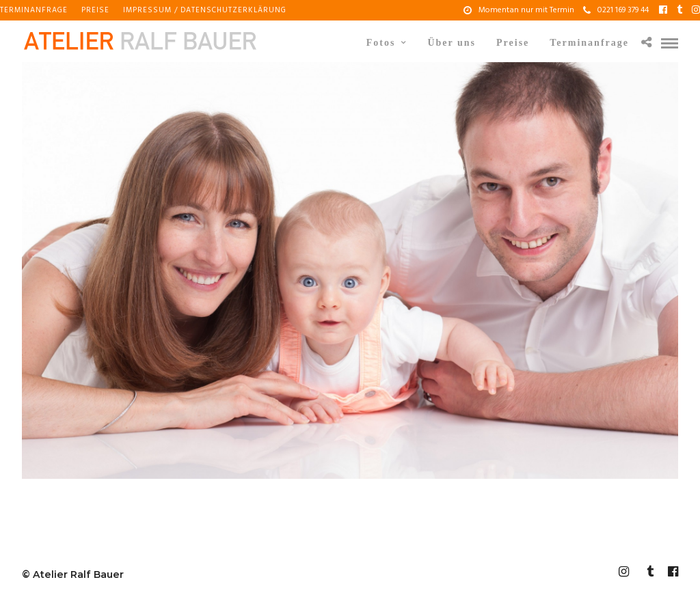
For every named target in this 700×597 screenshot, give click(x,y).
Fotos (381, 43)
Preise (95, 10)
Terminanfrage (34, 10)
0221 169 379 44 (616, 10)
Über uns (452, 43)
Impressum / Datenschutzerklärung (205, 10)
